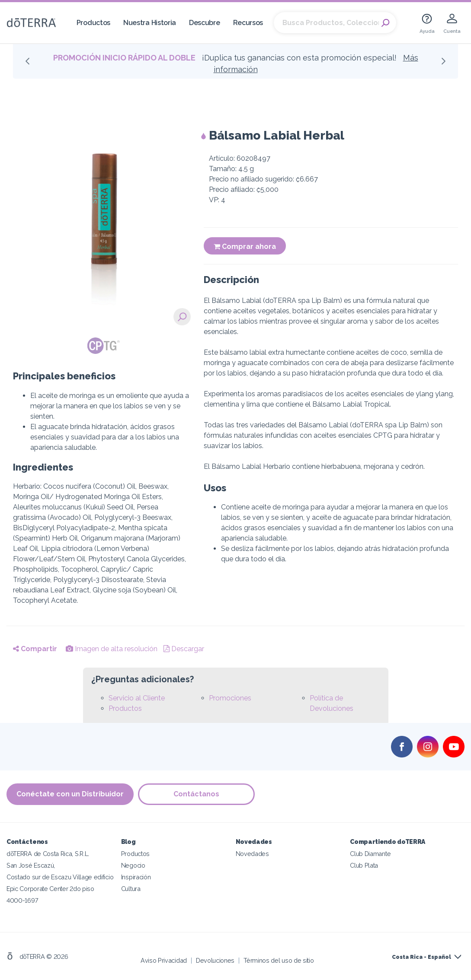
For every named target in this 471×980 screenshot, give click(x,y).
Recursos (248, 23)
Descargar (184, 649)
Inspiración (136, 877)
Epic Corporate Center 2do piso (50, 889)
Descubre (205, 23)
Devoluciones (215, 960)
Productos (93, 23)
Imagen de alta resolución (112, 649)
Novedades (252, 854)
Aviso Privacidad (164, 960)
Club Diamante (370, 854)
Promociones (230, 698)
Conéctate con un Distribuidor (70, 794)
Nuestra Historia (150, 23)
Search (385, 23)
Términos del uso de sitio (279, 960)
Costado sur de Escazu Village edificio (60, 877)
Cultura (131, 889)
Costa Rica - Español (421, 957)
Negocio (133, 865)
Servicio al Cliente (137, 698)
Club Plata (364, 865)
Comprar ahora (245, 247)
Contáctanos (196, 794)
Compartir (35, 649)
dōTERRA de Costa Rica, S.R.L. (48, 854)
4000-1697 (22, 900)
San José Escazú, (31, 865)
